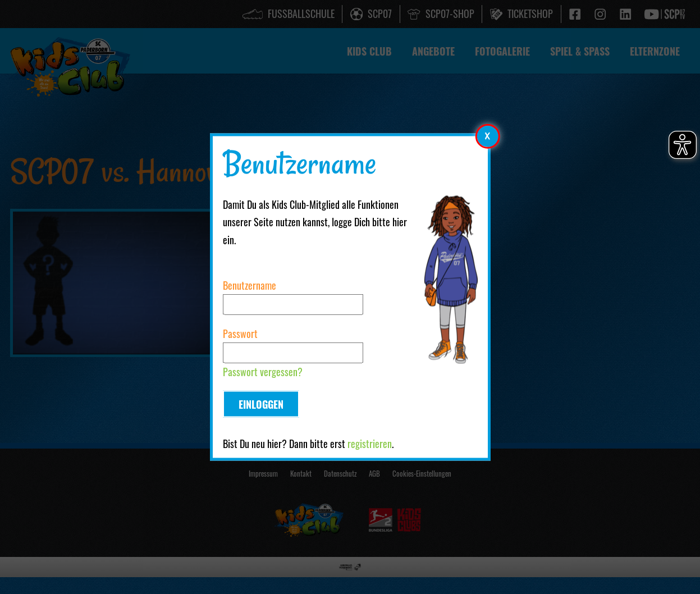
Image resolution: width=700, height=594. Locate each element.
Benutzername (250, 284)
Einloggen (262, 404)
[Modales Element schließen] (488, 135)
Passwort (240, 333)
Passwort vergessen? (263, 372)
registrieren (370, 445)
